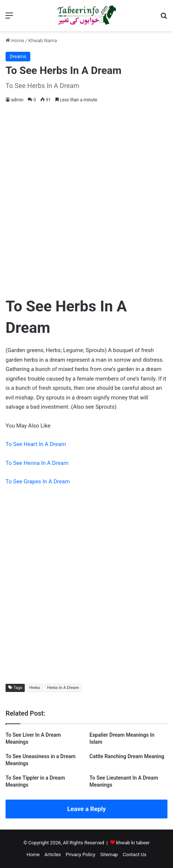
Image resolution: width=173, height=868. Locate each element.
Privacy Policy (81, 855)
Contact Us (135, 855)
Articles (52, 855)
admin (17, 100)
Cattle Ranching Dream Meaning (127, 756)
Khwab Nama (43, 40)
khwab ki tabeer (133, 843)
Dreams (18, 56)
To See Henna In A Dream (37, 463)
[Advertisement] (86, 198)
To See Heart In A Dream (36, 444)
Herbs (35, 688)
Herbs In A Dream (63, 688)
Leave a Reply (87, 809)
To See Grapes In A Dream (38, 482)
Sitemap (109, 855)
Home (15, 40)
